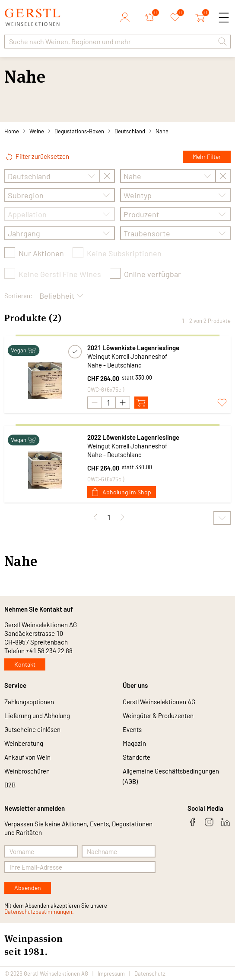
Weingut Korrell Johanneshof (127, 356)
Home (12, 131)
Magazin (134, 743)
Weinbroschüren (27, 771)
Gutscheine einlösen (32, 729)
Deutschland (130, 131)
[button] (222, 42)
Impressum (111, 974)
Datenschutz (150, 974)
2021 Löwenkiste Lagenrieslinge (133, 348)
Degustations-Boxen (79, 131)
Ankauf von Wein (27, 757)
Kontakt (25, 664)
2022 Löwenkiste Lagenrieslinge (133, 437)
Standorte (137, 757)
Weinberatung (24, 743)
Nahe (162, 131)
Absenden (28, 888)
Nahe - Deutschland (114, 365)
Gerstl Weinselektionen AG (159, 702)
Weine (37, 131)
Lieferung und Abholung (37, 716)
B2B (10, 785)
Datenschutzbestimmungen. (39, 912)
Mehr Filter (207, 156)
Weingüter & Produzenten (158, 716)
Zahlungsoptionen (29, 702)
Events (132, 729)
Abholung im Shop (122, 492)
